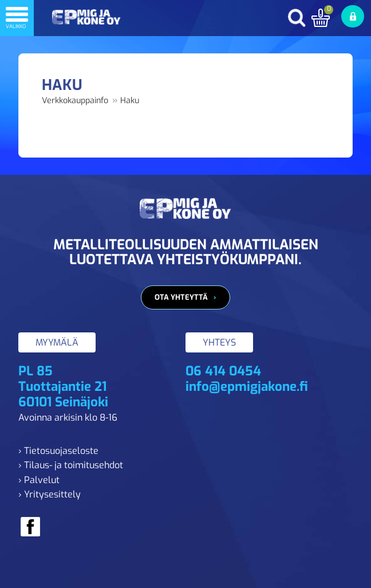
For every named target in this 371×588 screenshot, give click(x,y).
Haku (130, 101)
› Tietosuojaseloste (58, 451)
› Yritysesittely (50, 494)
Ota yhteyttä (181, 297)
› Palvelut (39, 480)
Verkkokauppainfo (75, 101)
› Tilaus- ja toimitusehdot (71, 465)
